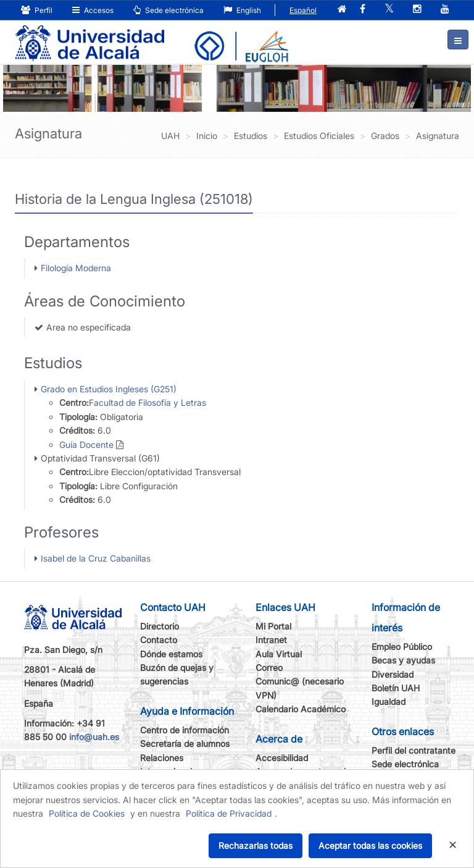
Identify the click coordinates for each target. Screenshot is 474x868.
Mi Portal (273, 626)
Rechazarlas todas (256, 845)
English (242, 10)
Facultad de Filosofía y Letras (148, 402)
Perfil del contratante (414, 750)
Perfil (37, 10)
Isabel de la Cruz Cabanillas (96, 558)
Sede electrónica (168, 10)
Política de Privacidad (229, 813)
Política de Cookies (87, 813)
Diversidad (393, 674)
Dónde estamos (171, 654)
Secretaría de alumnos (185, 744)
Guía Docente (86, 445)
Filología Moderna (76, 268)
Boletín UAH (396, 688)
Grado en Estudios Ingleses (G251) (109, 389)
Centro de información (185, 730)
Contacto (159, 640)
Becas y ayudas (403, 660)
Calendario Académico (301, 709)
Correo (269, 668)
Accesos (93, 10)
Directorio (160, 626)
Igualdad (389, 702)
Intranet (271, 640)
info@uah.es (94, 737)
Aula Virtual (279, 654)
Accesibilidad (282, 758)
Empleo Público (402, 647)
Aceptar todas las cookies (370, 845)
